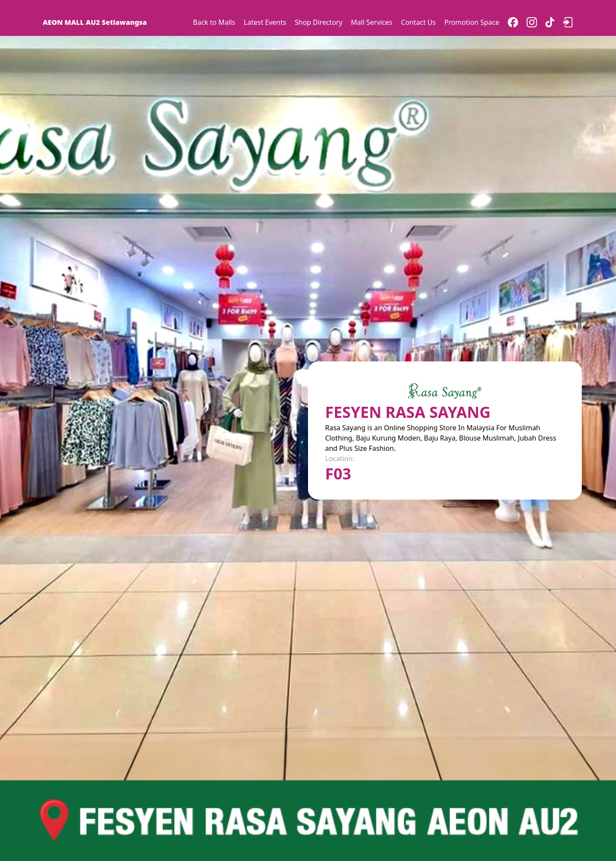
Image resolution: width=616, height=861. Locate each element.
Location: (340, 459)
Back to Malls (214, 22)
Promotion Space (472, 22)
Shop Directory (318, 22)
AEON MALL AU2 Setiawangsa (95, 22)
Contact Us (418, 22)
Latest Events (265, 22)
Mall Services (372, 22)
